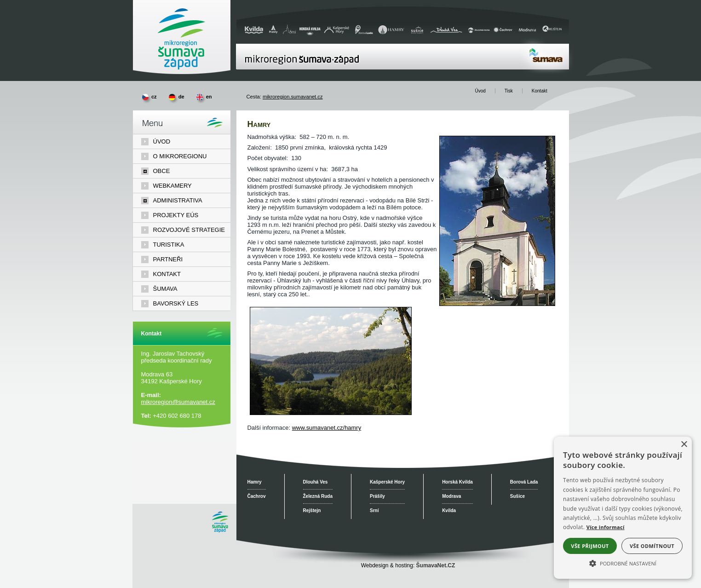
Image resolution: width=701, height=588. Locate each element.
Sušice (517, 496)
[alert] (623, 508)
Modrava (451, 496)
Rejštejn (312, 510)
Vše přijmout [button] (590, 546)
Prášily (377, 496)
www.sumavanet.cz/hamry (327, 428)
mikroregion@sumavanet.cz (178, 402)
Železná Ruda (318, 496)
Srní (374, 510)
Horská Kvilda (457, 482)
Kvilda (449, 510)
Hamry (255, 482)
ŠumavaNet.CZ (436, 565)
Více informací (606, 527)
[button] (623, 563)
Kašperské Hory (387, 482)
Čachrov (257, 496)
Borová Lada (524, 482)
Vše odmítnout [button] (652, 546)
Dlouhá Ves (316, 482)
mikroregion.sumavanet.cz (293, 97)
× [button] (684, 445)
